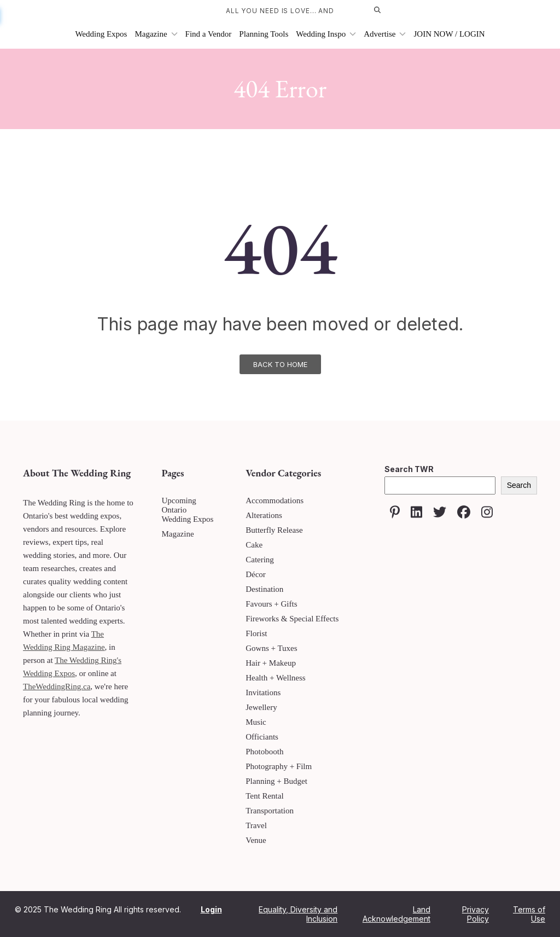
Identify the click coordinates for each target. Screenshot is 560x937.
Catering (260, 560)
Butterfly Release (274, 530)
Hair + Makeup (271, 663)
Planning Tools (264, 34)
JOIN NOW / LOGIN (449, 34)
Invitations (263, 692)
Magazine (156, 34)
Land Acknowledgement (396, 914)
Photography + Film (279, 766)
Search (519, 485)
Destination (264, 589)
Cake (254, 545)
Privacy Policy (476, 914)
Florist (256, 633)
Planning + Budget (276, 781)
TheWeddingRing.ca (57, 686)
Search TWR (409, 469)
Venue (256, 840)
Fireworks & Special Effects (292, 619)
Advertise (385, 34)
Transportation (270, 811)
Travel (256, 825)
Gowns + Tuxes (271, 648)
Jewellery (261, 707)
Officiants (262, 737)
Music (256, 722)
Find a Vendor (209, 34)
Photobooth (264, 752)
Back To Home (280, 364)
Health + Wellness (275, 678)
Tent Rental (264, 796)
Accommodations (275, 500)
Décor (256, 574)
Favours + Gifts (271, 604)
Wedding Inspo (326, 34)
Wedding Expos (101, 34)
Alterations (264, 515)
